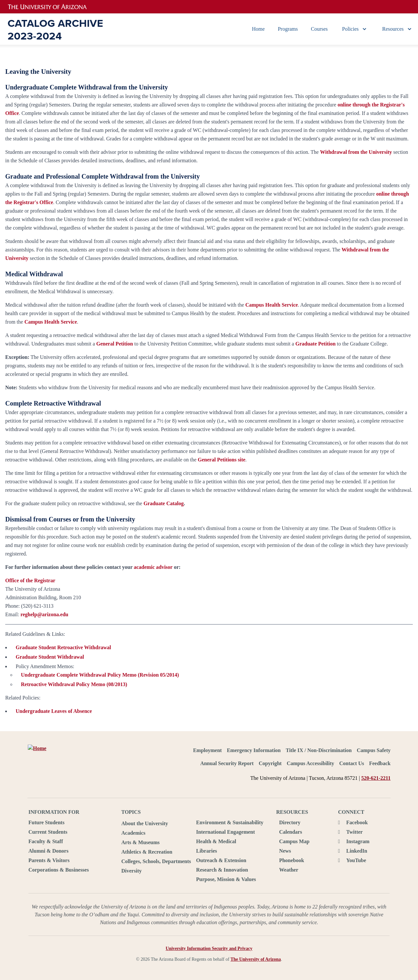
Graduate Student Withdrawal (50, 657)
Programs (288, 29)
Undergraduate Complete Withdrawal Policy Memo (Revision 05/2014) (100, 675)
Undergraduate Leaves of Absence (54, 711)
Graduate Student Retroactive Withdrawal (63, 647)
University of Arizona (51, 7)
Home (258, 29)
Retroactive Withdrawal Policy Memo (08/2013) (74, 684)
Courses (319, 29)
